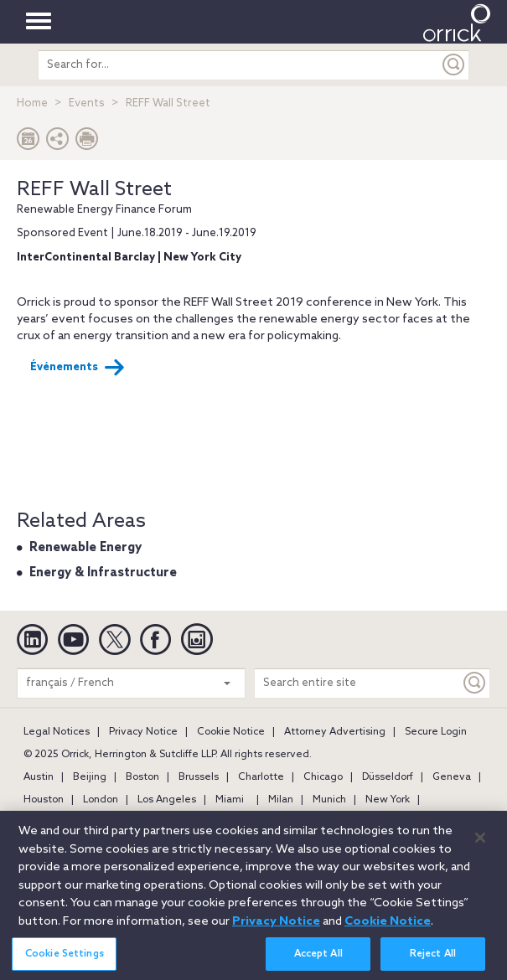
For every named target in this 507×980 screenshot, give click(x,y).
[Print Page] (87, 143)
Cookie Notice (231, 732)
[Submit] (454, 65)
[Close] (480, 843)
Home (32, 103)
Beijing (90, 777)
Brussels (199, 777)
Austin (39, 777)
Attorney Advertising (335, 732)
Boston (142, 777)
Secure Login (436, 732)
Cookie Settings (65, 959)
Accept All (318, 959)
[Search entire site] (358, 683)
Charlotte (261, 777)
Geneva (452, 777)
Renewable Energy (85, 548)
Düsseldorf (388, 777)
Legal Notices (57, 732)
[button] (58, 143)
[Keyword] (475, 683)
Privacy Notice (143, 732)
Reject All (433, 959)
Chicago (323, 777)
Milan (281, 800)
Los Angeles (167, 800)
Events (87, 103)
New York (388, 800)
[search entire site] (238, 65)
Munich (329, 800)
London (101, 800)
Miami (230, 800)
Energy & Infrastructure (103, 573)
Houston (44, 800)
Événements (78, 368)
